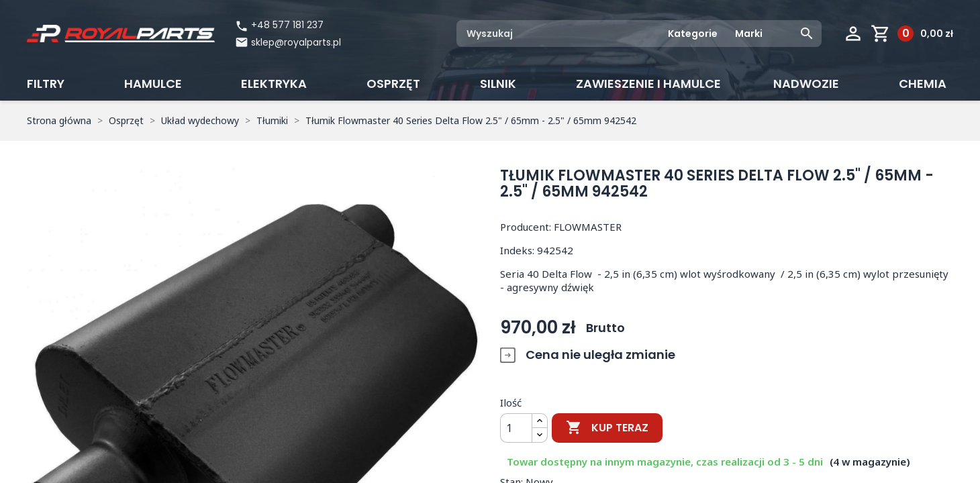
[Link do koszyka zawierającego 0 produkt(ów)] (912, 34)
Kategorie (693, 34)
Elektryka (274, 84)
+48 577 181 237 (279, 25)
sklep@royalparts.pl (296, 42)
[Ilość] (516, 428)
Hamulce (153, 84)
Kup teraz (607, 428)
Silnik (498, 84)
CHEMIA (923, 84)
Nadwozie (806, 84)
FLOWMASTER (588, 227)
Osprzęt (393, 84)
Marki (749, 34)
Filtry (46, 84)
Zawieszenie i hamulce (648, 84)
